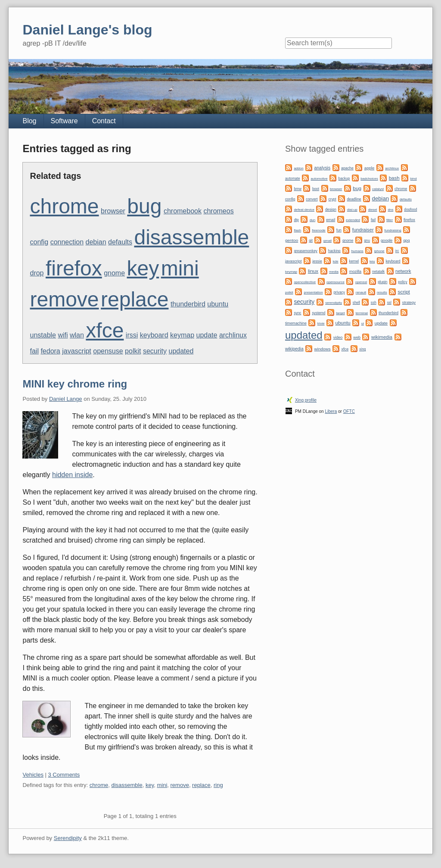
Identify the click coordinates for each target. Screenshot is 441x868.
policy (402, 282)
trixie (321, 323)
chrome (64, 206)
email (331, 220)
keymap (182, 335)
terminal (362, 313)
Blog (29, 121)
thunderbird (188, 304)
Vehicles (33, 775)
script (404, 292)
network (403, 271)
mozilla (355, 272)
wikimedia (382, 337)
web (357, 337)
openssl (361, 282)
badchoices (369, 179)
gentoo (292, 240)
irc (397, 251)
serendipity (334, 303)
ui (363, 323)
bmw (298, 189)
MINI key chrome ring (75, 384)
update (207, 335)
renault (361, 292)
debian (96, 242)
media (334, 272)
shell (356, 303)
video (338, 337)
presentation (314, 292)
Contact (104, 121)
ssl (389, 303)
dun (312, 220)
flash (297, 230)
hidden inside (72, 475)
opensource (335, 282)
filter (390, 220)
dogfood (410, 209)
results (382, 292)
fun (339, 230)
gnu (367, 240)
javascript (77, 351)
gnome (114, 273)
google (387, 240)
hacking (334, 251)
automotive (319, 179)
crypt (332, 199)
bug (144, 206)
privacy (339, 292)
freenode (319, 230)
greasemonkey (306, 251)
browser (113, 211)
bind (414, 179)
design (331, 209)
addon (298, 168)
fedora (50, 351)
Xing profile (306, 400)
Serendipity (68, 838)
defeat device (304, 210)
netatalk (378, 272)
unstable (43, 335)
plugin (382, 282)
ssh (374, 303)
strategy (409, 303)
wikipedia (294, 349)
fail (34, 351)
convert (312, 199)
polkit (133, 351)
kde (336, 261)
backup (344, 178)
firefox (74, 268)
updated (181, 351)
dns (390, 210)
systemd (318, 313)
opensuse (108, 351)
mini (180, 268)
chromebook (183, 211)
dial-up (352, 210)
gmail (328, 241)
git (311, 240)
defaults (120, 242)
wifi (63, 335)
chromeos (218, 211)
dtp (296, 220)
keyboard (154, 335)
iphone (379, 251)
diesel (373, 210)
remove (64, 299)
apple (369, 168)
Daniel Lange (66, 399)
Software (64, 121)
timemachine (296, 323)
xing (362, 349)
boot (316, 189)
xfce (105, 330)
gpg (406, 240)
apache (347, 168)
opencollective (305, 282)
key (143, 268)
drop (37, 273)
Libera (331, 411)
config (39, 242)
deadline (354, 199)
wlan (77, 335)
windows (323, 349)
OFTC (349, 411)
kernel (354, 261)
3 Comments (64, 775)
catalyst (378, 189)
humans (357, 251)
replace (135, 299)
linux (313, 271)
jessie (317, 261)
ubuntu (218, 304)
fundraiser (363, 230)
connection (67, 242)
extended (353, 220)
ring (218, 785)
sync (297, 313)
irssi (132, 335)
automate (293, 178)
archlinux (233, 335)
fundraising (393, 230)
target (340, 313)
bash (394, 178)
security (155, 351)
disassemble (191, 237)
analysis (323, 168)
